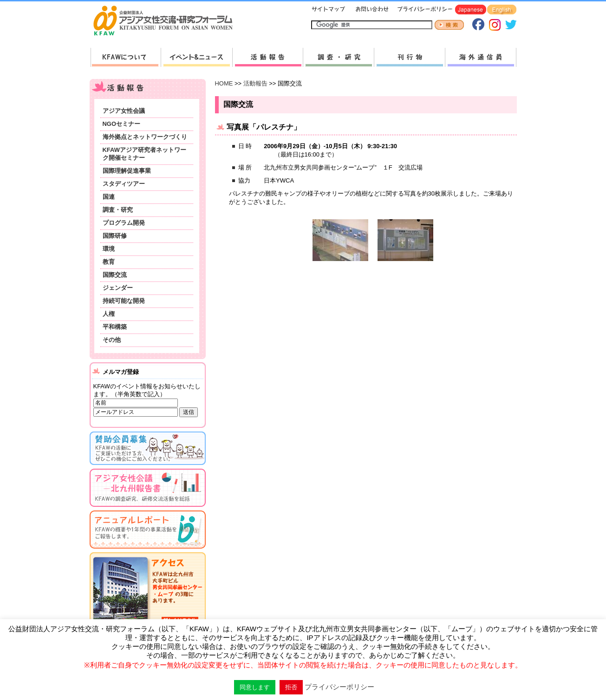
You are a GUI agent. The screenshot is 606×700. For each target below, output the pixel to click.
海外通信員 (481, 57)
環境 (109, 249)
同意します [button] (255, 687)
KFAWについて (126, 57)
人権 (109, 314)
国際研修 (115, 236)
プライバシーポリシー (423, 10)
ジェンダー (118, 288)
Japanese (471, 10)
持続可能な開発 (124, 301)
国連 (109, 197)
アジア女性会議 (124, 111)
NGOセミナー (122, 124)
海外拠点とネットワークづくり (145, 137)
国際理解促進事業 (127, 171)
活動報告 (267, 57)
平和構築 (115, 327)
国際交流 (115, 275)
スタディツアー (124, 184)
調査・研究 (338, 57)
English (502, 10)
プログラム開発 (124, 223)
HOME (224, 83)
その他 (112, 340)
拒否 (291, 687)
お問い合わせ (371, 10)
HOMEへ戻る (167, 21)
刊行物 (409, 57)
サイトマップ (329, 10)
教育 (109, 262)
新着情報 (196, 57)
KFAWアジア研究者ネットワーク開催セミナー (144, 154)
